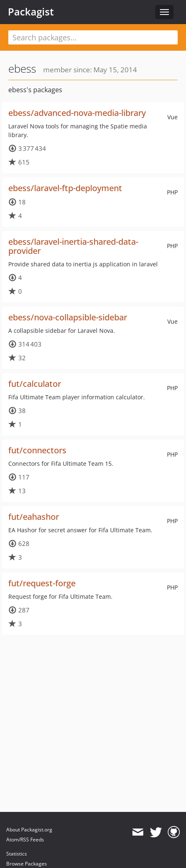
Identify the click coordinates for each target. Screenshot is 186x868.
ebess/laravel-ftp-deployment (65, 188)
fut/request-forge (42, 583)
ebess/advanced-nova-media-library (77, 113)
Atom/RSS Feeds (25, 840)
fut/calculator (35, 384)
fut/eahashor (34, 517)
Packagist (31, 12)
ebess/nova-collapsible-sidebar (68, 317)
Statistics (17, 854)
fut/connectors (37, 450)
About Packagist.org (29, 830)
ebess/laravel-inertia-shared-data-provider (73, 246)
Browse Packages (27, 864)
